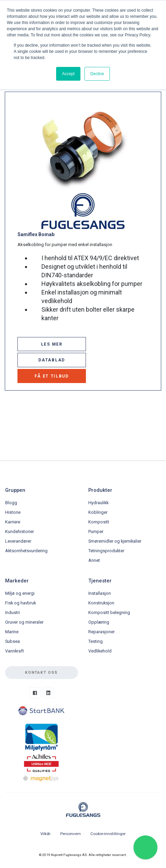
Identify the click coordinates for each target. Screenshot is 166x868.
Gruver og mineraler (24, 622)
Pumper (96, 531)
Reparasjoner (101, 632)
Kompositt (99, 522)
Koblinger (98, 512)
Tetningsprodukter (106, 551)
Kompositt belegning (109, 612)
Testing (95, 641)
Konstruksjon (101, 603)
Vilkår (46, 834)
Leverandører (18, 541)
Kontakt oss (41, 673)
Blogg (11, 503)
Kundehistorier (20, 531)
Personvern (71, 834)
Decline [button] (97, 74)
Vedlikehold (100, 651)
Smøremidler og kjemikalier (115, 541)
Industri (12, 612)
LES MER (52, 344)
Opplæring (99, 622)
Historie (13, 512)
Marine (12, 632)
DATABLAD (52, 360)
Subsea (13, 641)
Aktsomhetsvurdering (27, 551)
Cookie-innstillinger (108, 834)
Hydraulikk (99, 503)
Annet (94, 560)
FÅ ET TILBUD (52, 376)
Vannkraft (15, 651)
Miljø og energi (20, 593)
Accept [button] (68, 74)
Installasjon (100, 593)
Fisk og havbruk (21, 603)
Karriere (13, 522)
